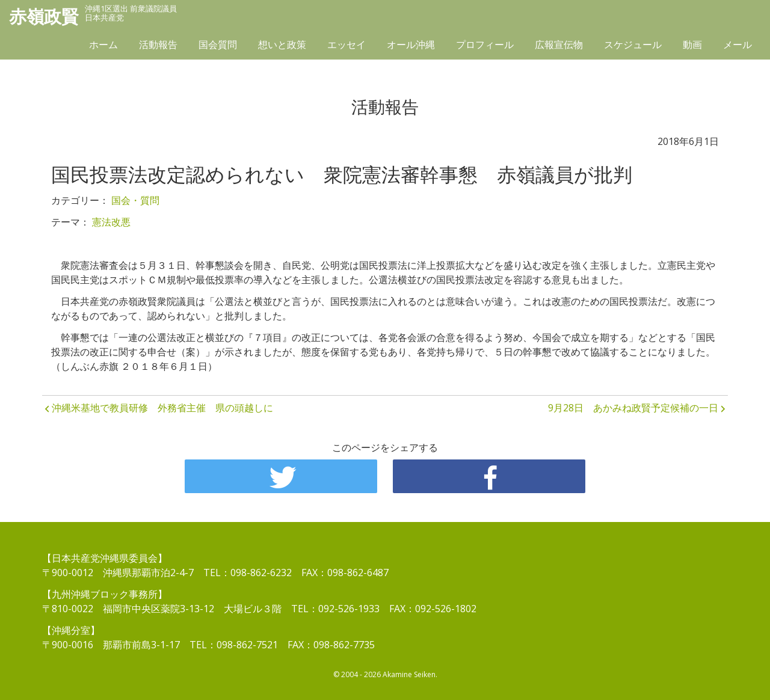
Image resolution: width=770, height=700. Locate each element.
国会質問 (218, 46)
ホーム (103, 46)
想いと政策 (282, 46)
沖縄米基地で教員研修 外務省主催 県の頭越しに (162, 408)
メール (738, 46)
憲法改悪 (111, 222)
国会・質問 (135, 200)
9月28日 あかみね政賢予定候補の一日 (633, 408)
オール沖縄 (411, 46)
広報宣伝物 (559, 46)
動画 (692, 46)
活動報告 (158, 46)
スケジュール (633, 46)
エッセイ (346, 46)
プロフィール (485, 46)
